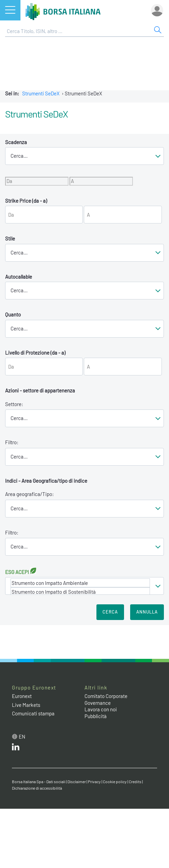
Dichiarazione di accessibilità (37, 788)
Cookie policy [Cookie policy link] (115, 781)
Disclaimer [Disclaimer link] (77, 781)
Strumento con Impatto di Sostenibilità (80, 592)
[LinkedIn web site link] (16, 748)
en (22, 737)
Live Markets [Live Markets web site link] (26, 705)
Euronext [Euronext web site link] (22, 696)
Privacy (94, 781)
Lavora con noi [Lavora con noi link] (101, 709)
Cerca (110, 612)
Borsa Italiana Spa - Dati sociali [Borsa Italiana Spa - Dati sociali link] (39, 781)
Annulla (147, 612)
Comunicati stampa (33, 713)
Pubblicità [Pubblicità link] (96, 716)
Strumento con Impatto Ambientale (80, 583)
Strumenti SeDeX (41, 93)
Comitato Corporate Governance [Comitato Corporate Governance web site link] (106, 699)
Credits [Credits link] (135, 781)
